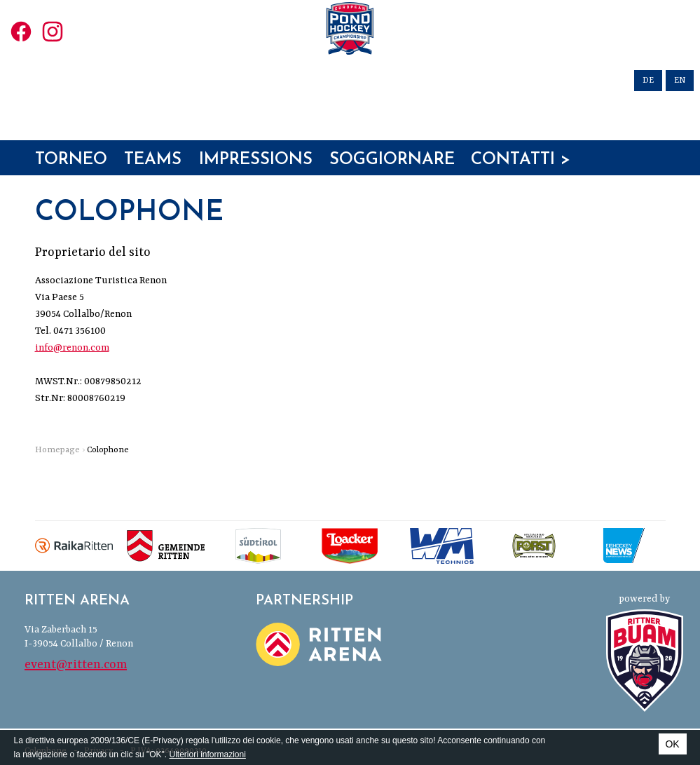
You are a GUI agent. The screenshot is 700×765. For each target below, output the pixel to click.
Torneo (71, 173)
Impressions (256, 173)
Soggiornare (392, 173)
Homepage (57, 450)
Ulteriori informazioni (207, 754)
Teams (153, 173)
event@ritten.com (76, 665)
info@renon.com (72, 348)
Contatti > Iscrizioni (521, 174)
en (680, 81)
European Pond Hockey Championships (350, 66)
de (648, 81)
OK (672, 744)
